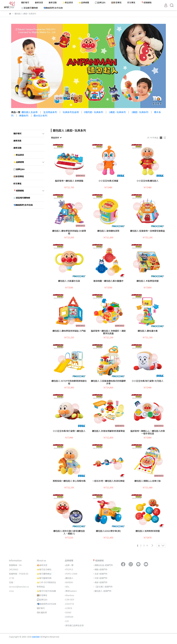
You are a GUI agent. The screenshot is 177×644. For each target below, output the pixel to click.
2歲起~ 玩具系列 (140, 112)
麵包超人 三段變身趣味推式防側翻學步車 (108, 382)
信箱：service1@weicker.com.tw (19, 587)
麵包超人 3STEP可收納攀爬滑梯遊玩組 (69, 382)
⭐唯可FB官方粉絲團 (46, 591)
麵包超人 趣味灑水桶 (148, 331)
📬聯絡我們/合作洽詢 (53, 8)
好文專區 (131, 2)
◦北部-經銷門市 (100, 574)
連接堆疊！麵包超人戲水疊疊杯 (108, 281)
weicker (36, 637)
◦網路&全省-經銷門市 (103, 565)
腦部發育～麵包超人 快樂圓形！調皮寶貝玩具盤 (108, 332)
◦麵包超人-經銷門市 (102, 591)
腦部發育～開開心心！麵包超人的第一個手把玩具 (148, 432)
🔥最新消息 (42, 565)
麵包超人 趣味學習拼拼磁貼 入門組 (69, 331)
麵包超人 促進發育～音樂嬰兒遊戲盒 (148, 231)
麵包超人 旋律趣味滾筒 (108, 231)
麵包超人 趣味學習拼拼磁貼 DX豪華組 (69, 232)
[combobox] (56, 138)
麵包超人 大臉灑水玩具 (69, 281)
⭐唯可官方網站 (44, 569)
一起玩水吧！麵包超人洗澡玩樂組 (108, 481)
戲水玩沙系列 (40, 115)
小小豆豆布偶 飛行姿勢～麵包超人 (69, 431)
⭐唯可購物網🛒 (44, 574)
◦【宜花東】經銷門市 (103, 587)
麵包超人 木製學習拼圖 (148, 281)
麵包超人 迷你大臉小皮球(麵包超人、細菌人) (69, 532)
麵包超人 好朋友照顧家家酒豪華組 (108, 431)
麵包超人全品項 (29, 112)
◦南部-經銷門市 (100, 582)
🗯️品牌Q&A (100, 2)
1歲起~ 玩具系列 (117, 112)
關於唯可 (25, 2)
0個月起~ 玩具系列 (94, 112)
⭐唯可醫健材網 (44, 578)
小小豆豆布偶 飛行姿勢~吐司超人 (148, 381)
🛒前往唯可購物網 (29, 8)
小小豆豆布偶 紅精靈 (108, 181)
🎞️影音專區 (116, 2)
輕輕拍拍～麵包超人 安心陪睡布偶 (69, 481)
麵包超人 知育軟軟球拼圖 (148, 531)
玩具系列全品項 (71, 112)
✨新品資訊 (68, 2)
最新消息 (39, 2)
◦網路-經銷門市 (100, 569)
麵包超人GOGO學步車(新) (108, 531)
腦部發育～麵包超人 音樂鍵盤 (69, 181)
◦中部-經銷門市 (100, 578)
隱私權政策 (42, 612)
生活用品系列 (50, 112)
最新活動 (53, 2)
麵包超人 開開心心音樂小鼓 (148, 481)
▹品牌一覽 (69, 565)
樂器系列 (24, 115)
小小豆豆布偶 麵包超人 (148, 181)
